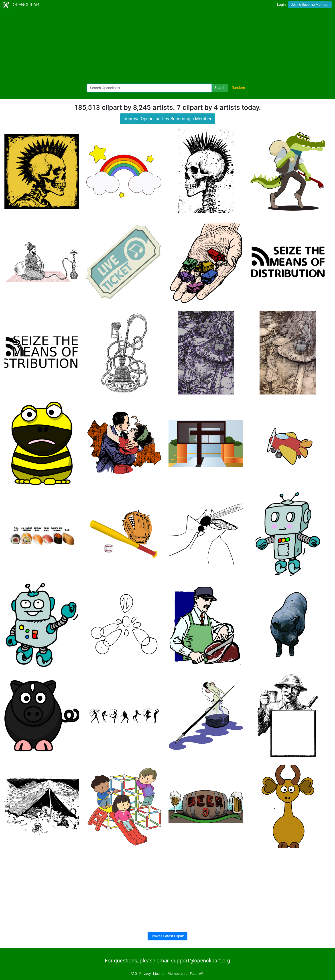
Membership (178, 974)
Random (238, 88)
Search (220, 88)
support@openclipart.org (201, 961)
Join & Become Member (310, 5)
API (202, 974)
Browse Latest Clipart (167, 936)
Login (281, 5)
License (159, 974)
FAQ (134, 974)
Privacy (145, 974)
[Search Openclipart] (149, 88)
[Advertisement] (168, 47)
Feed (194, 974)
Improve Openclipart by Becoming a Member (167, 119)
